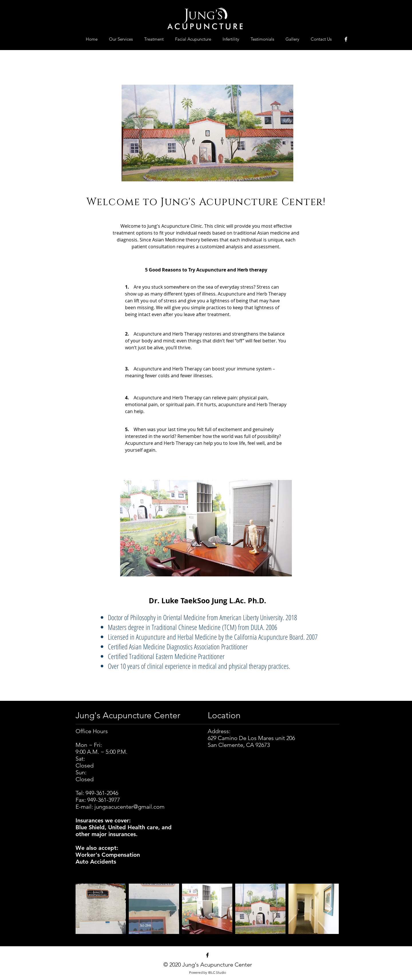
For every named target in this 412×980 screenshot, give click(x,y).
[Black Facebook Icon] (207, 955)
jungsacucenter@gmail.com (129, 807)
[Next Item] (329, 909)
